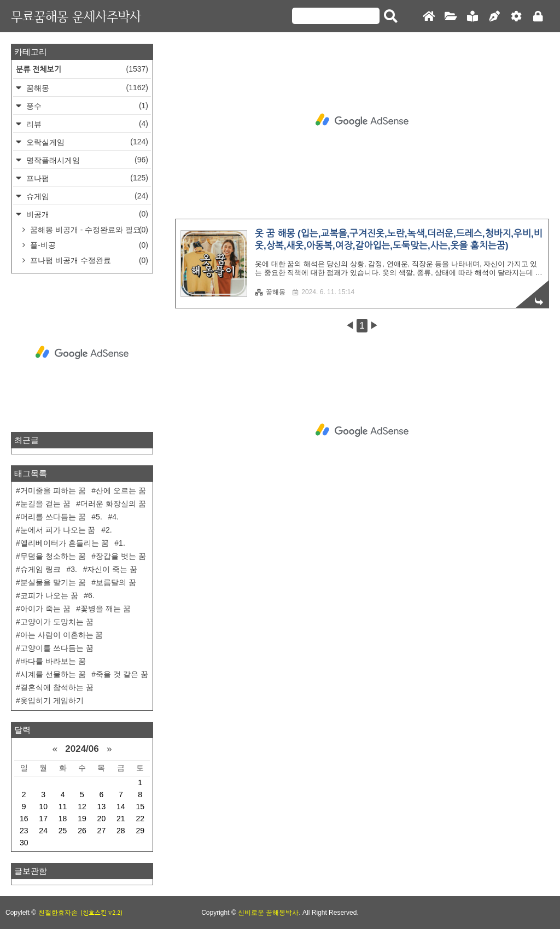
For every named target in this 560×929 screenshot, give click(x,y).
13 (102, 807)
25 (63, 831)
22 (140, 819)
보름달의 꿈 (116, 582)
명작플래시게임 (86, 160)
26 (82, 831)
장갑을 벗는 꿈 (121, 556)
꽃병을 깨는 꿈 (106, 609)
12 (82, 807)
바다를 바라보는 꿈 (53, 661)
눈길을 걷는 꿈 (45, 504)
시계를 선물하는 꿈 (53, 674)
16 (24, 819)
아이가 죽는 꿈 (45, 609)
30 (24, 843)
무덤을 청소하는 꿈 (53, 556)
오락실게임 (86, 142)
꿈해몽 (270, 292)
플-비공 (88, 245)
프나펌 (86, 178)
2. (109, 530)
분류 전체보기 (82, 69)
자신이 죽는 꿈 (112, 569)
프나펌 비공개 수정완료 (88, 260)
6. (91, 595)
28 (121, 831)
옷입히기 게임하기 (52, 700)
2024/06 (82, 749)
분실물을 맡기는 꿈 (53, 582)
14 (121, 807)
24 (43, 831)
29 (140, 831)
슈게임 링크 (40, 569)
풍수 (86, 106)
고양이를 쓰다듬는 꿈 (57, 648)
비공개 (86, 214)
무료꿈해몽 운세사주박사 (76, 16)
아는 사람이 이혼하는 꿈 (62, 635)
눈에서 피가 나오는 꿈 (58, 530)
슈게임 (86, 196)
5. (99, 517)
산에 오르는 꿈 (121, 490)
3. (74, 569)
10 (43, 807)
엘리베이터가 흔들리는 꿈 (65, 543)
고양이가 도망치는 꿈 (57, 622)
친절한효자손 (58, 913)
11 (63, 807)
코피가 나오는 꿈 (49, 595)
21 (121, 819)
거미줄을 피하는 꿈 (53, 490)
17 (43, 819)
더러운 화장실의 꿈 (113, 504)
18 (63, 819)
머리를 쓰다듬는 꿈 (53, 517)
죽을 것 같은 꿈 (122, 674)
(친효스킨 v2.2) (101, 913)
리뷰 (86, 124)
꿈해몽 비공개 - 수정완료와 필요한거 (89, 230)
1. (122, 543)
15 (140, 807)
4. (115, 517)
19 (82, 819)
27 (102, 831)
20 (102, 819)
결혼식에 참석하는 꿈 (57, 687)
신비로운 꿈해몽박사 (268, 913)
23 (24, 831)
